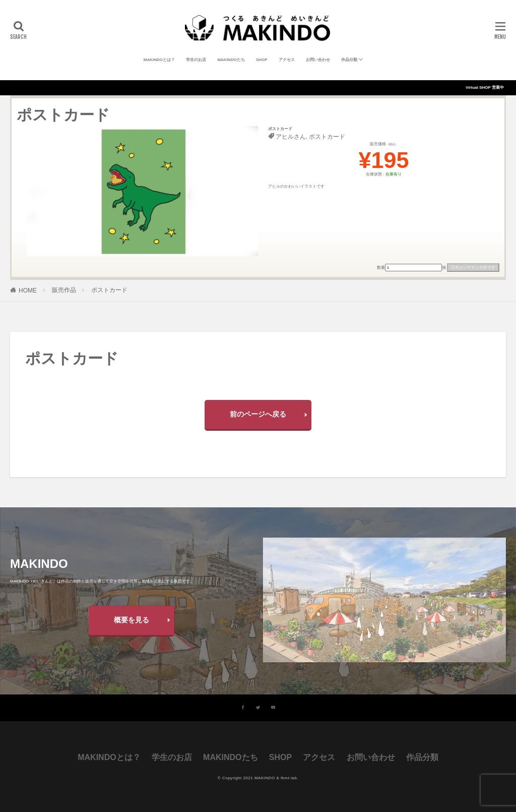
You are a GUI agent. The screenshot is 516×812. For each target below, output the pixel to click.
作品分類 (349, 60)
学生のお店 (196, 60)
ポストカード (327, 137)
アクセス (287, 60)
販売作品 (64, 290)
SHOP (262, 60)
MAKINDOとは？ (159, 60)
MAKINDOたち (231, 60)
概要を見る (132, 620)
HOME (28, 291)
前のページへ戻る (258, 414)
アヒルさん (291, 137)
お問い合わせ (318, 60)
